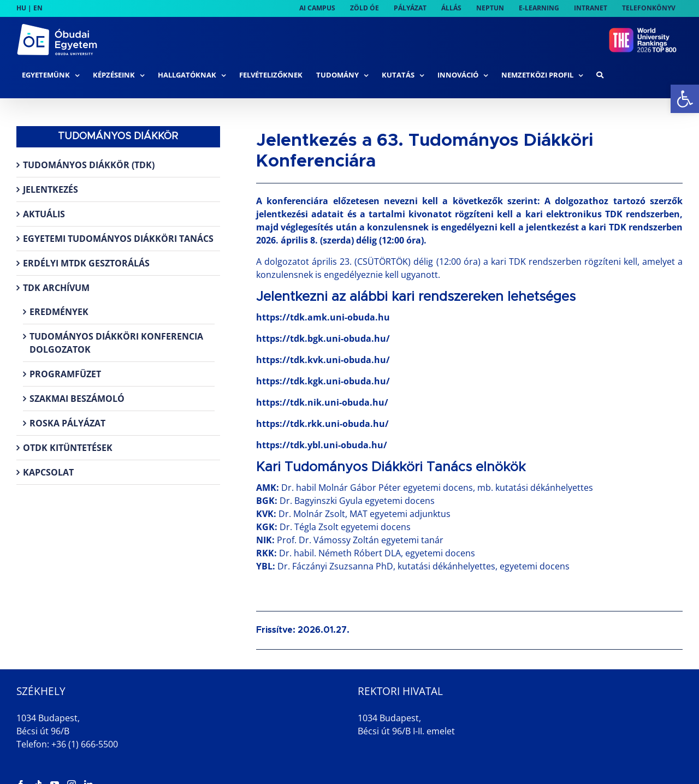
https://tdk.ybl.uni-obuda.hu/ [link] (322, 445)
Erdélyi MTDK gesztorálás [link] (86, 263)
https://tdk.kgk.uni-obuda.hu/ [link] (323, 381)
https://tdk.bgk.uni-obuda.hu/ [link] (323, 338)
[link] (685, 99)
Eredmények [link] (59, 312)
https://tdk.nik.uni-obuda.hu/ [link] (322, 402)
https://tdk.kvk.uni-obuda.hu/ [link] (323, 360)
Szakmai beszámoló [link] (77, 399)
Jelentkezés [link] (51, 189)
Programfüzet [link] (65, 374)
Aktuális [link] (44, 214)
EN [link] (38, 8)
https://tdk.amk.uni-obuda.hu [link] (323, 317)
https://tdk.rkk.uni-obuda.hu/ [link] (322, 424)
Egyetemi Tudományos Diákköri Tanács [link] (118, 239)
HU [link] (21, 8)
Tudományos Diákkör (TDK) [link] (89, 165)
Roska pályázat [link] (67, 423)
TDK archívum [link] (56, 288)
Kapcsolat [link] (48, 472)
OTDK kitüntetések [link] (68, 448)
